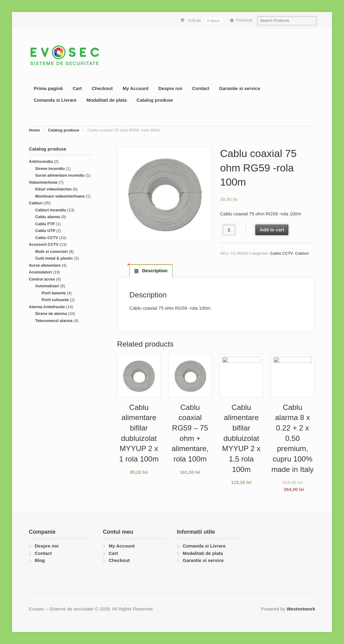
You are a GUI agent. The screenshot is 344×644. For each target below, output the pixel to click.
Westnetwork (301, 609)
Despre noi (170, 88)
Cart (77, 88)
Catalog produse (155, 100)
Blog (40, 560)
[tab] (151, 271)
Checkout (244, 20)
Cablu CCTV (282, 253)
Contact (201, 88)
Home (34, 130)
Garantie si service (240, 88)
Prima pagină (48, 88)
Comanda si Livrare (55, 100)
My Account (135, 88)
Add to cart (272, 230)
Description (154, 271)
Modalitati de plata (107, 100)
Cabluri (302, 253)
